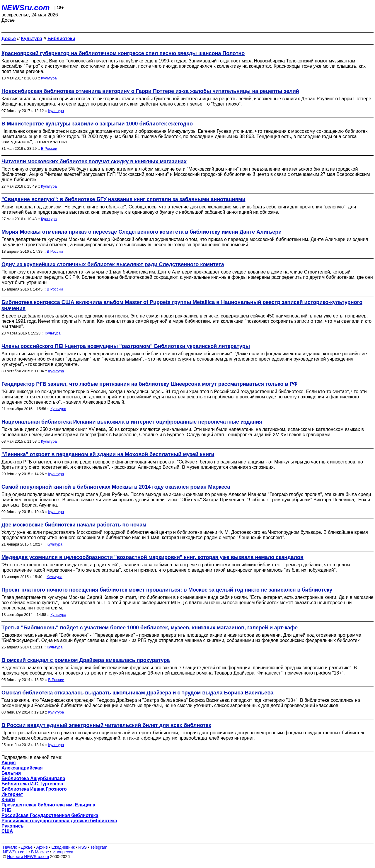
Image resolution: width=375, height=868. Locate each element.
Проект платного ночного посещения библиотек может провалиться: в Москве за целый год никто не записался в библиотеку (167, 590)
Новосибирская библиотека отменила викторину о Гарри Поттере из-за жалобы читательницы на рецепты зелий (150, 91)
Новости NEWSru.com (28, 857)
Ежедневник (63, 847)
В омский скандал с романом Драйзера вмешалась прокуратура (86, 660)
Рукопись (12, 826)
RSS (82, 847)
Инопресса (63, 852)
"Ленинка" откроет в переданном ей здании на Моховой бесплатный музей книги (108, 454)
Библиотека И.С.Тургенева (32, 784)
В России (49, 148)
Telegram (99, 847)
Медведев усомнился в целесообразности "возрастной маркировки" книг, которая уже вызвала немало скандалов (152, 557)
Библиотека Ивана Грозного (34, 789)
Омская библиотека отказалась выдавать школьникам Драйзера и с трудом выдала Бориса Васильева (137, 693)
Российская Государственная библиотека (50, 815)
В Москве (40, 852)
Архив (42, 847)
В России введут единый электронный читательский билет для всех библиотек (106, 725)
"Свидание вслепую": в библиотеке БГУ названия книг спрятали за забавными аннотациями (123, 199)
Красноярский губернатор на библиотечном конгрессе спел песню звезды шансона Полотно (123, 53)
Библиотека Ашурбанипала (33, 778)
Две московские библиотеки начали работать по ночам (74, 525)
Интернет (12, 794)
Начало (10, 847)
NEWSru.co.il (15, 852)
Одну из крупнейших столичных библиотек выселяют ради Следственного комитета (113, 264)
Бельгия (11, 773)
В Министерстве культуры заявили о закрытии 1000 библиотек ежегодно (97, 124)
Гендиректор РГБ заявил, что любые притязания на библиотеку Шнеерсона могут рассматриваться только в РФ (150, 384)
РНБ (6, 810)
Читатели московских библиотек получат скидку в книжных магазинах (94, 162)
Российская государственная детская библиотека (59, 821)
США (7, 831)
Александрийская (22, 768)
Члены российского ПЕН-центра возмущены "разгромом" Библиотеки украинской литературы (126, 346)
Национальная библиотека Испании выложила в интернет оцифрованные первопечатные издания (132, 422)
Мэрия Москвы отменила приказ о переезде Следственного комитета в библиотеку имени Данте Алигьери (142, 232)
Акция (9, 763)
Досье (27, 847)
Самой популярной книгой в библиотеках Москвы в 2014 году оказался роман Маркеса (116, 487)
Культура (49, 78)
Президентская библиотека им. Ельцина (48, 805)
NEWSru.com (26, 8)
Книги (8, 800)
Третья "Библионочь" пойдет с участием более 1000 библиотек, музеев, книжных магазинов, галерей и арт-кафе (150, 628)
